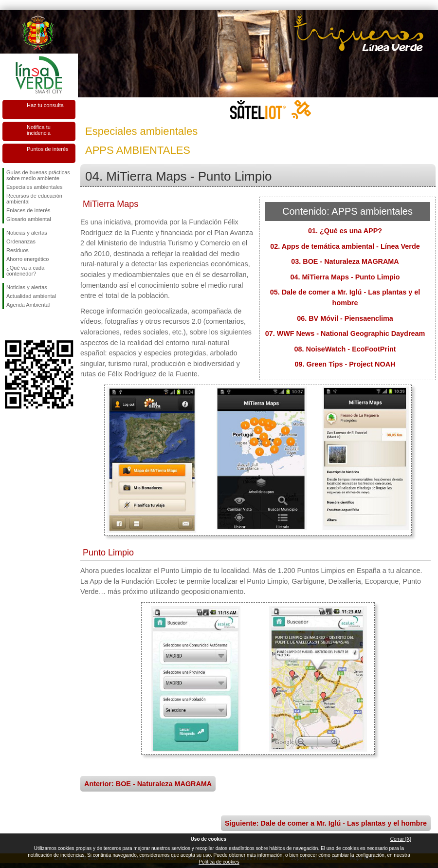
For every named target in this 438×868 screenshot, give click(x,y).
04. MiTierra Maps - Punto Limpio (345, 277)
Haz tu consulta (45, 105)
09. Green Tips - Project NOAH (345, 364)
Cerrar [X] (401, 839)
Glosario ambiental (29, 219)
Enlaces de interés (28, 210)
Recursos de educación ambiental (34, 199)
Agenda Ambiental (28, 305)
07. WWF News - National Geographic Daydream (345, 333)
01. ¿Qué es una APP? (345, 231)
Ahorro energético (27, 259)
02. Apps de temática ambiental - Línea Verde (345, 246)
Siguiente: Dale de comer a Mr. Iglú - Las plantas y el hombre (326, 823)
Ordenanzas (21, 241)
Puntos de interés (48, 149)
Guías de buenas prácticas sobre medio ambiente (38, 175)
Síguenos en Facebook (8, 325)
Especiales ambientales (35, 187)
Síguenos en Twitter (24, 325)
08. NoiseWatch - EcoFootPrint (345, 349)
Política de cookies (219, 862)
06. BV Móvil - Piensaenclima (345, 318)
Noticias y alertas (27, 233)
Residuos (18, 250)
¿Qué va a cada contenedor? (25, 271)
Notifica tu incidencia (39, 130)
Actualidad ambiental (31, 296)
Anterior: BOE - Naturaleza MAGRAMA (148, 784)
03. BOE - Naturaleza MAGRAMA (345, 261)
